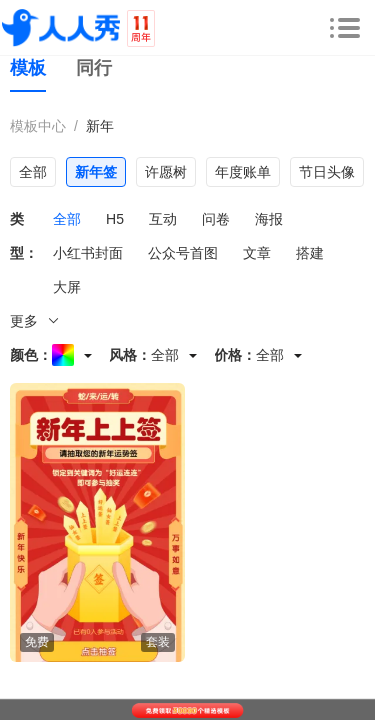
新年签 (96, 172)
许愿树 (166, 172)
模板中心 (38, 126)
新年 (100, 126)
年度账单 (243, 172)
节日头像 (327, 172)
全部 (33, 172)
